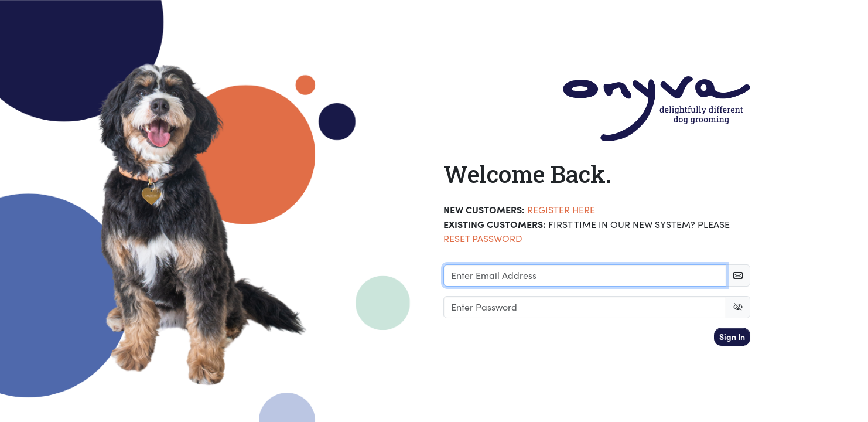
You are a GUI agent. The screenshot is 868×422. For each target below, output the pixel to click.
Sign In (732, 336)
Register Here (561, 210)
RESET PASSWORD (483, 238)
